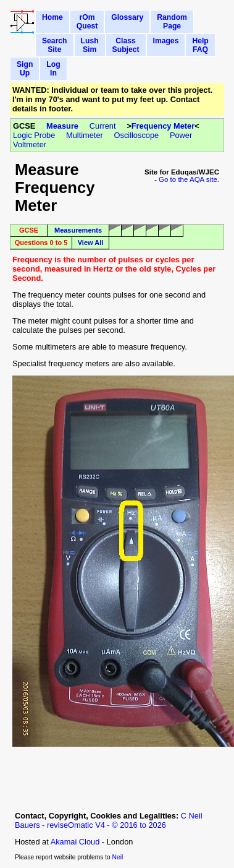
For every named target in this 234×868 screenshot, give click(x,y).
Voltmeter (30, 144)
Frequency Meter (163, 126)
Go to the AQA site (188, 179)
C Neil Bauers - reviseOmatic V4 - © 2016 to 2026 (109, 820)
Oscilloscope (137, 135)
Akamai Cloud (75, 842)
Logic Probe (34, 135)
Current (103, 126)
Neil (118, 857)
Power (181, 135)
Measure (62, 126)
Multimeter (85, 135)
